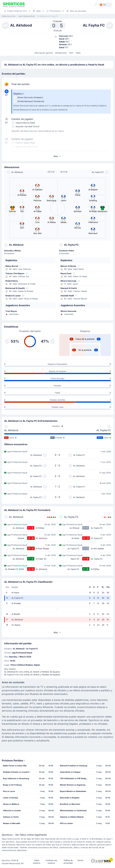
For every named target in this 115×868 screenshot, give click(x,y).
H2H (71, 53)
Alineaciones (61, 53)
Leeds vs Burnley (10, 798)
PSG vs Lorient (66, 823)
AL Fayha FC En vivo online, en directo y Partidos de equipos (32, 675)
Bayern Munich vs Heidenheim (73, 791)
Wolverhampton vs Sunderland (73, 811)
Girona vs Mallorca (11, 804)
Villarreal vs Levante (12, 811)
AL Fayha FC (104, 430)
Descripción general (44, 53)
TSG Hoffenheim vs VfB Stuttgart (74, 778)
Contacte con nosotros (51, 862)
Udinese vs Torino (11, 817)
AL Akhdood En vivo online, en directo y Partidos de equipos (32, 672)
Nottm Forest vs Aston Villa (15, 766)
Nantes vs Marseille (12, 823)
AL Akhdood (11, 430)
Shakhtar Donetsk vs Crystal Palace (18, 772)
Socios (80, 860)
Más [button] (57, 156)
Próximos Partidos (14, 760)
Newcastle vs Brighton (70, 798)
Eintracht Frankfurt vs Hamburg (74, 766)
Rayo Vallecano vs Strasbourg (16, 778)
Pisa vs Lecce (9, 791)
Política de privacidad (68, 862)
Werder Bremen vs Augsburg (73, 785)
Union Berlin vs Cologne (70, 772)
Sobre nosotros (37, 862)
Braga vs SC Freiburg (12, 785)
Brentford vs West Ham (70, 804)
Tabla (78, 53)
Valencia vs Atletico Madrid (72, 817)
